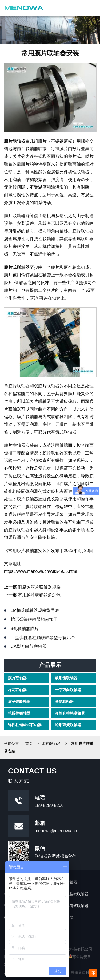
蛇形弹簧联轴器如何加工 (34, 619)
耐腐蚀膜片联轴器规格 (39, 587)
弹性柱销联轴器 (75, 894)
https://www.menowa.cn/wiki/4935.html (41, 571)
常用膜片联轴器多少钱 (39, 595)
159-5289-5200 (49, 805)
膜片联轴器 (17, 678)
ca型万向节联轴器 (29, 646)
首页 (29, 744)
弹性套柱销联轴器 (70, 713)
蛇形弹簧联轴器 (68, 725)
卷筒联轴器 (64, 702)
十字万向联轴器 (68, 690)
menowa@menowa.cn (56, 831)
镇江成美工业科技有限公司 (24, 8)
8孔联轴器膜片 (25, 629)
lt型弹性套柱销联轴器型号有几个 (43, 638)
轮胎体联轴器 (19, 713)
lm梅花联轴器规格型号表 (35, 610)
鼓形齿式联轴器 (75, 906)
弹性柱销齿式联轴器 (25, 725)
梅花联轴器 (17, 690)
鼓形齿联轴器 (66, 678)
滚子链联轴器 (19, 702)
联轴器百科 (52, 744)
